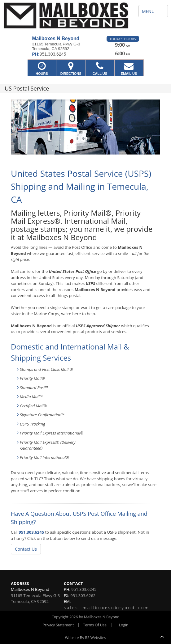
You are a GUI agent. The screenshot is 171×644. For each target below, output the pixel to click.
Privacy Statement (58, 625)
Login (124, 625)
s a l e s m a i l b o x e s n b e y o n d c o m (106, 608)
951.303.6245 (31, 532)
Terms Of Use (95, 625)
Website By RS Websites (86, 638)
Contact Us (26, 549)
